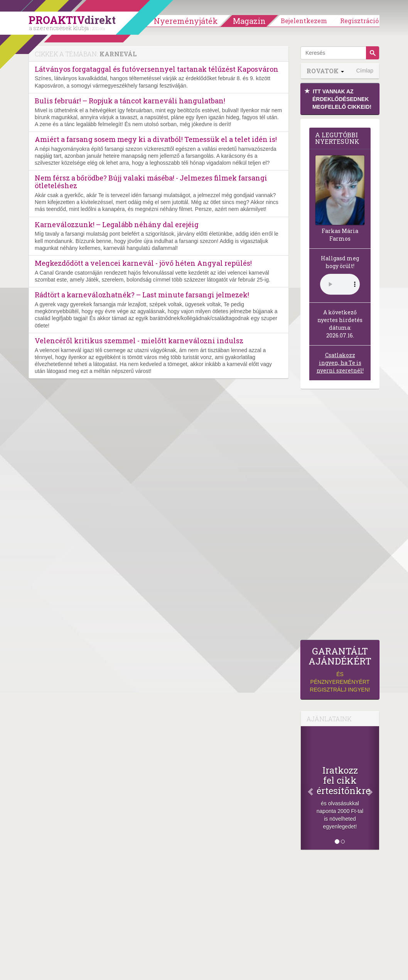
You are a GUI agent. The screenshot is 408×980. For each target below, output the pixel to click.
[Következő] (373, 788)
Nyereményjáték (186, 21)
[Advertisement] (340, 516)
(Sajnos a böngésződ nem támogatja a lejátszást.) (340, 284)
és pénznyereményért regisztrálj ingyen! (340, 669)
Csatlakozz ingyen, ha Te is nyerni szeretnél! (340, 363)
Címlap (365, 71)
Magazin (249, 21)
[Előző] (307, 788)
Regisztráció (359, 21)
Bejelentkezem (304, 21)
